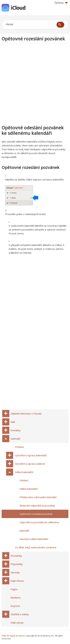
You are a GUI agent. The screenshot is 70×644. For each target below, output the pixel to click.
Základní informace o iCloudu (26, 414)
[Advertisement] (35, 84)
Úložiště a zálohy (20, 614)
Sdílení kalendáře (29, 489)
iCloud (18, 8)
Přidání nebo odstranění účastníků (38, 497)
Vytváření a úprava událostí (30, 464)
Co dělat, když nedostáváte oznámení (36, 547)
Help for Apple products (13, 636)
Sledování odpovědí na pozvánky (37, 506)
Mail (13, 422)
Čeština (61, 3)
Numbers (16, 598)
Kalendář (15, 439)
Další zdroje (17, 623)
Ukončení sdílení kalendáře (34, 539)
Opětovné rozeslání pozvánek (36, 514)
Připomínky (17, 564)
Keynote (15, 606)
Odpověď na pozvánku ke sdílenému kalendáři (39, 526)
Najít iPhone (17, 581)
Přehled (19, 447)
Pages (14, 589)
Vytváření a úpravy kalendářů (31, 455)
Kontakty (16, 430)
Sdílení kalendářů (24, 472)
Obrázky (15, 572)
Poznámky (16, 556)
